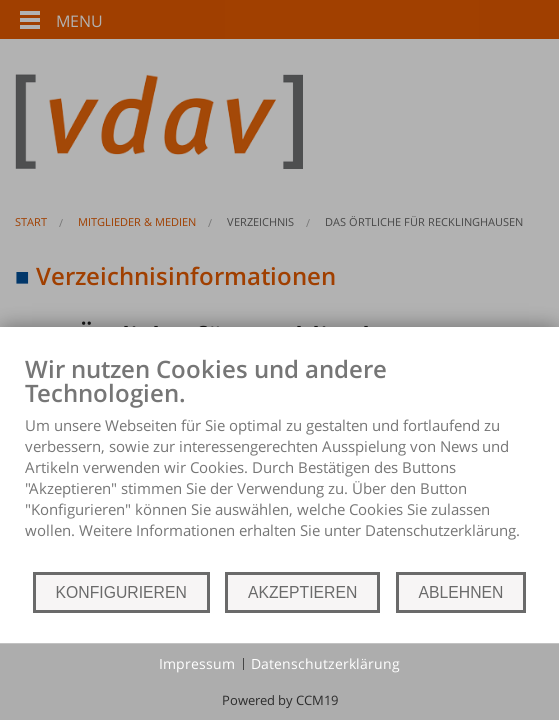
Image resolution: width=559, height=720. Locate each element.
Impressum (197, 663)
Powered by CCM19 (280, 700)
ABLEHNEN (461, 592)
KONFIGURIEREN (121, 592)
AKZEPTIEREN (302, 592)
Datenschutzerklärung (325, 663)
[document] (279, 462)
